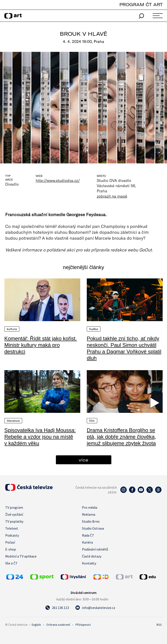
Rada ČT (88, 535)
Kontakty (89, 563)
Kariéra (87, 542)
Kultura (12, 329)
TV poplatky (14, 521)
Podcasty (12, 535)
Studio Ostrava (93, 528)
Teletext (12, 528)
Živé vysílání (14, 514)
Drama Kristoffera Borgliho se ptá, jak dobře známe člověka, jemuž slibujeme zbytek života (121, 437)
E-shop (11, 549)
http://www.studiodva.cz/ (58, 180)
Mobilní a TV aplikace (21, 556)
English (36, 625)
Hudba (94, 329)
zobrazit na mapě (112, 196)
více (83, 460)
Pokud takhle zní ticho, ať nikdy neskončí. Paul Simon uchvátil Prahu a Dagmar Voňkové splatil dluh (124, 348)
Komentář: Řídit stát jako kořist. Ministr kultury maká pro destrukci (41, 345)
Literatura (13, 421)
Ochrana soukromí (58, 625)
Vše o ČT (11, 563)
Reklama (89, 514)
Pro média (90, 507)
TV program (14, 507)
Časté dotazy (92, 556)
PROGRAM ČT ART (141, 4)
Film (92, 421)
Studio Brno (91, 521)
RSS (159, 625)
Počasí (10, 542)
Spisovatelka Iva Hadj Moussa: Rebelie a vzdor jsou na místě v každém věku (40, 437)
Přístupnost (83, 625)
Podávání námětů (95, 549)
